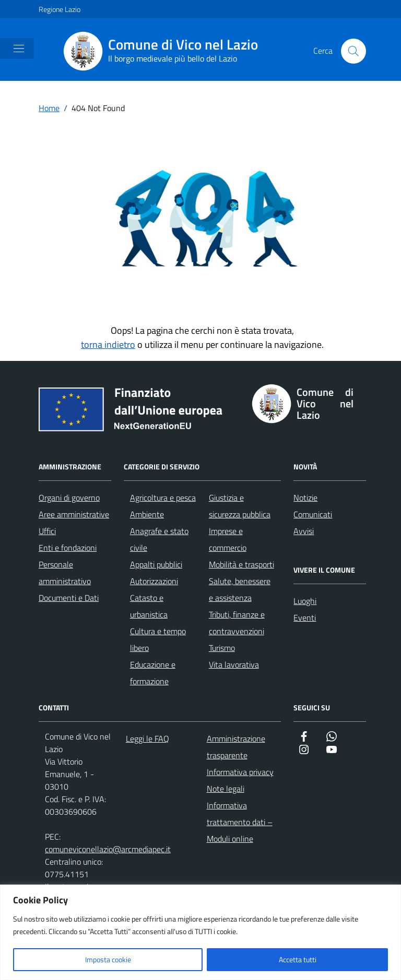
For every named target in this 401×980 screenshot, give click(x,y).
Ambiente (147, 514)
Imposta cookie (108, 959)
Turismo (222, 648)
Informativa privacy (240, 772)
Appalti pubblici (156, 564)
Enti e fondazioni (68, 548)
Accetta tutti (298, 959)
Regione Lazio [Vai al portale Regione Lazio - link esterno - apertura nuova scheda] (60, 9)
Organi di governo (69, 498)
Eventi (305, 618)
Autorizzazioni (154, 581)
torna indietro (108, 344)
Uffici (47, 531)
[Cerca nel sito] (353, 51)
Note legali (226, 789)
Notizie (305, 498)
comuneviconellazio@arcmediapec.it (108, 849)
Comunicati (313, 514)
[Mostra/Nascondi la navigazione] (19, 49)
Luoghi (305, 601)
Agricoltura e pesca (163, 498)
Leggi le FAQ (148, 739)
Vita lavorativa (234, 664)
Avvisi (304, 531)
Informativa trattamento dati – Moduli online (240, 822)
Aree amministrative (74, 514)
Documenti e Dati (69, 598)
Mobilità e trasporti (241, 564)
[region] (200, 932)
